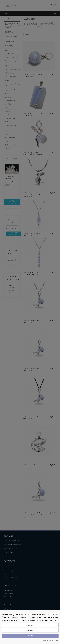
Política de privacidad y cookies (51, 640)
